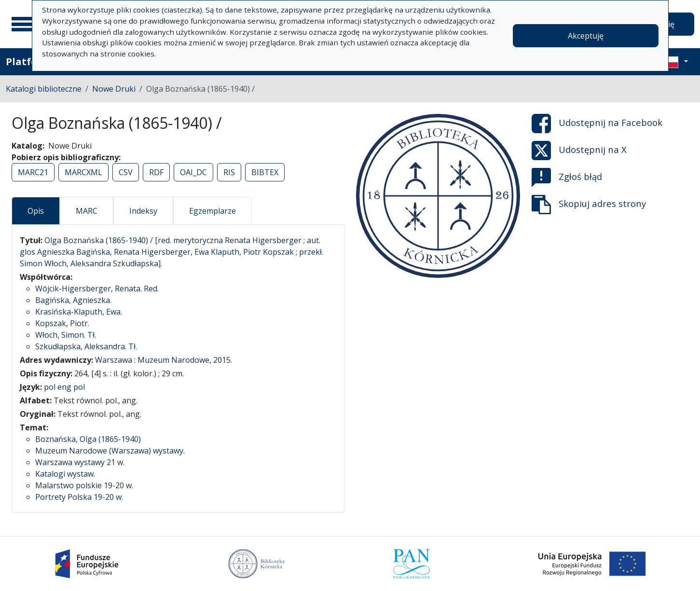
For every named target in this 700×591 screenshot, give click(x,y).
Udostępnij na (597, 124)
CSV (126, 172)
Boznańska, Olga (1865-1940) (88, 439)
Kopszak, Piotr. (62, 323)
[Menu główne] (24, 24)
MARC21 (33, 172)
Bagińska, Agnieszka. (73, 300)
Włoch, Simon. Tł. (66, 335)
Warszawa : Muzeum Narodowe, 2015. (164, 360)
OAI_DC (193, 172)
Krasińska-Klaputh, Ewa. (79, 312)
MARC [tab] (87, 211)
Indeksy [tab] (143, 211)
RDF (156, 172)
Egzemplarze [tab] (213, 211)
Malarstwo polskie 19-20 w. (84, 485)
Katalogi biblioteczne (44, 89)
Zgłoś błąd (567, 178)
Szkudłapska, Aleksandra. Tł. (86, 346)
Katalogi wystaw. (65, 474)
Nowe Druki (114, 89)
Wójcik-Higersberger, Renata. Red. (97, 289)
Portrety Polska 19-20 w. (79, 497)
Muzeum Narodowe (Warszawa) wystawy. (110, 451)
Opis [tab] (36, 211)
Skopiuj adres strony (589, 205)
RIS (229, 172)
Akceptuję (586, 36)
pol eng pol (64, 387)
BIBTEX (265, 172)
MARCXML (83, 172)
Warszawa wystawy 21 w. (80, 462)
